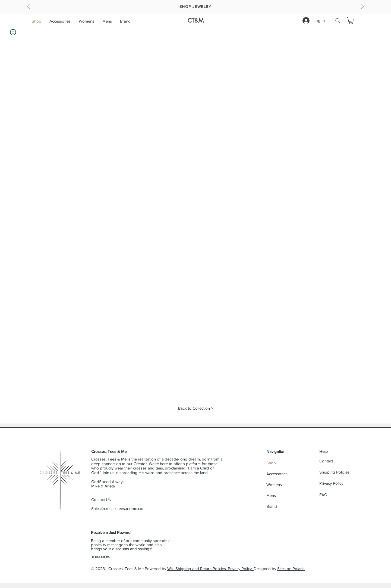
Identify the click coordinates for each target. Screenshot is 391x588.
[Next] (362, 7)
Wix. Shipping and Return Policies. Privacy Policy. (210, 569)
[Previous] (29, 7)
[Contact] (339, 461)
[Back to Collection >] (195, 408)
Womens (274, 485)
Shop (271, 463)
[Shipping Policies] (339, 472)
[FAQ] (339, 495)
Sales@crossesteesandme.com (118, 508)
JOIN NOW (101, 557)
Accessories (277, 474)
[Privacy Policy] (339, 483)
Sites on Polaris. (291, 569)
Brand (272, 506)
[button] (86, 21)
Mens (271, 495)
